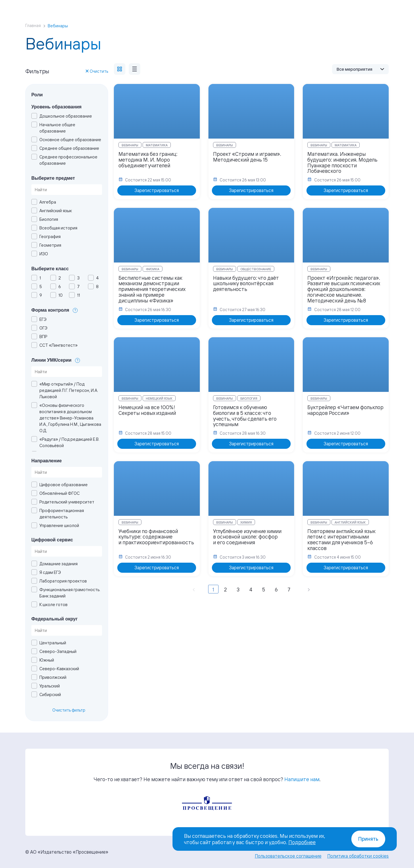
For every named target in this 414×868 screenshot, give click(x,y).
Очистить (97, 71)
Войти (346, 6)
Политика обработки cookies (358, 856)
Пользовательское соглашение (288, 856)
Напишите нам (302, 779)
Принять (368, 839)
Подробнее (302, 842)
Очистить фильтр (69, 710)
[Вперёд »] (309, 589)
